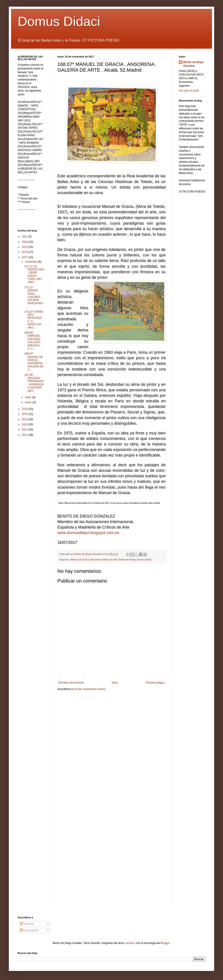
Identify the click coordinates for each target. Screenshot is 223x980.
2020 (25, 242)
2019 (25, 247)
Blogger (165, 943)
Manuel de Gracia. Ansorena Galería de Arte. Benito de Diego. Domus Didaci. (111, 560)
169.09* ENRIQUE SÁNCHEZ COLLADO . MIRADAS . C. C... (33, 341)
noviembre (31, 262)
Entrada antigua (155, 683)
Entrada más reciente (71, 683)
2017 (25, 257)
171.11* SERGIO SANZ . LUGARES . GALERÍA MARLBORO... (34, 297)
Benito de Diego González (193, 64)
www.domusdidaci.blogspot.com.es (88, 533)
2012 (25, 430)
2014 (25, 419)
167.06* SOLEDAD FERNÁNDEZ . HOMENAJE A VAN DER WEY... (34, 383)
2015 (25, 414)
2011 (25, 435)
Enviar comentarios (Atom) (90, 689)
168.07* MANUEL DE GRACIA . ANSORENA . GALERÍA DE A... (34, 362)
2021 (25, 237)
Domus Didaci (59, 21)
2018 (25, 252)
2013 (25, 424)
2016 (25, 409)
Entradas (27, 924)
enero (29, 402)
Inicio (115, 683)
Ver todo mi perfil (189, 91)
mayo (29, 397)
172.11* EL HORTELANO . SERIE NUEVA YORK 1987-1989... (34, 274)
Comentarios (29, 930)
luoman (130, 943)
